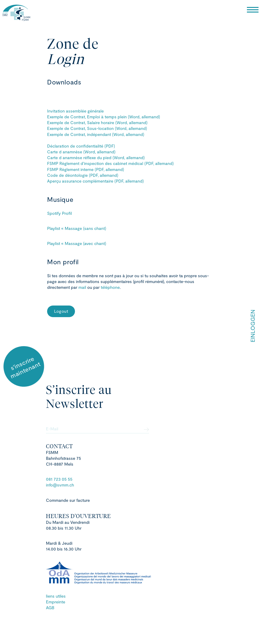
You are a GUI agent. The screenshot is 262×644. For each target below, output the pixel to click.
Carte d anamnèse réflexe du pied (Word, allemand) (96, 158)
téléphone (110, 287)
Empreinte (56, 602)
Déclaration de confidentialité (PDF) (81, 146)
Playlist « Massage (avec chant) (77, 243)
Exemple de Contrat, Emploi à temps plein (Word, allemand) (104, 117)
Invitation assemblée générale (75, 111)
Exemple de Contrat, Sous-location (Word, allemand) (97, 128)
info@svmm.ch (60, 485)
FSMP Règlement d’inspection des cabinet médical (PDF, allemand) (110, 163)
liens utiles (56, 596)
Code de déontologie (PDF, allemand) (83, 175)
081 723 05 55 (59, 479)
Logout (61, 311)
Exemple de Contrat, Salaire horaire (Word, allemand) (97, 122)
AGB (50, 608)
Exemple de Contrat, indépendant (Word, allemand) (96, 134)
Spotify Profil (60, 213)
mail (83, 287)
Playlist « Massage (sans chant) (77, 228)
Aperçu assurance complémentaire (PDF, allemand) (95, 181)
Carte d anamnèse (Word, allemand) (81, 152)
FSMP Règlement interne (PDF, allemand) (86, 169)
